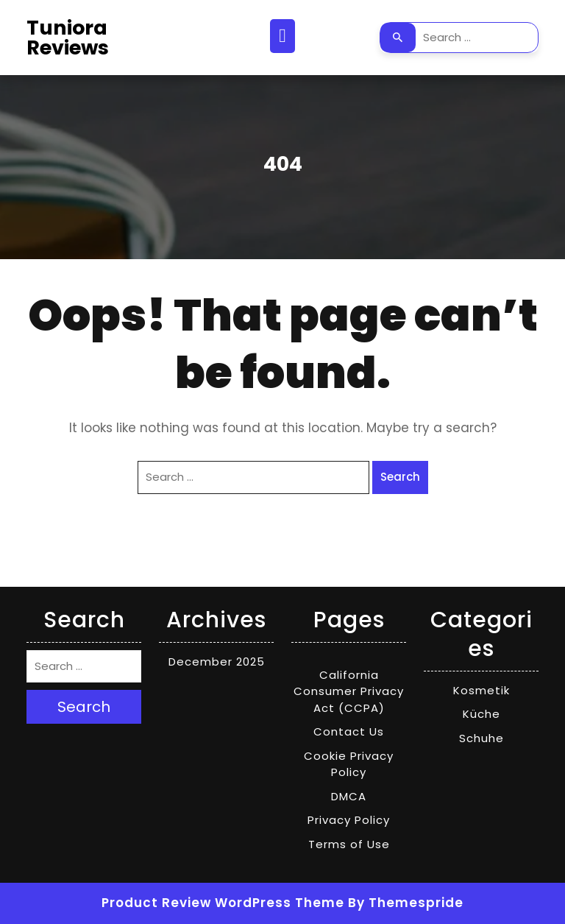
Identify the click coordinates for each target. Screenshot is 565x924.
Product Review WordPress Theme (223, 903)
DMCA (349, 796)
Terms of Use (349, 844)
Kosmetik (482, 690)
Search (398, 38)
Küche (482, 714)
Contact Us (349, 731)
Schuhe (482, 738)
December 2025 (217, 662)
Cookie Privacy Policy (349, 764)
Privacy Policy (349, 820)
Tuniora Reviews (68, 38)
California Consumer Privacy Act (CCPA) (349, 691)
